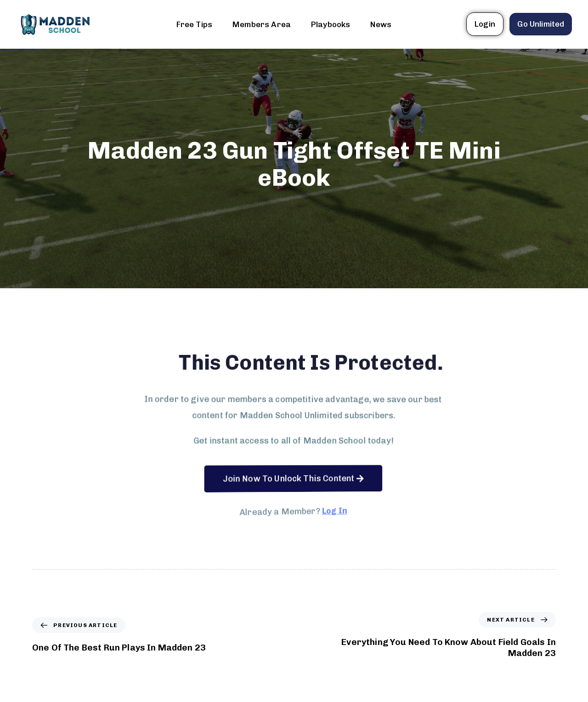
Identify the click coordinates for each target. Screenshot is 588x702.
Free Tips (194, 24)
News (381, 24)
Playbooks (331, 24)
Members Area (262, 24)
